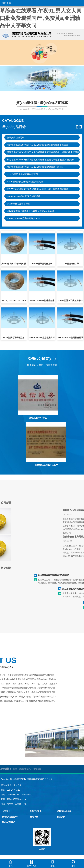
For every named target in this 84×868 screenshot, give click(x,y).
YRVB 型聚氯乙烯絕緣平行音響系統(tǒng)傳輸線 (30, 211)
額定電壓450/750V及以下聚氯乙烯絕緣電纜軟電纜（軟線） (35, 167)
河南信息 (37, 769)
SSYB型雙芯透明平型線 (19, 204)
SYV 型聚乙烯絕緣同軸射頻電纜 (22, 174)
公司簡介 (6, 811)
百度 (15, 769)
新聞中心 (34, 817)
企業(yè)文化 (36, 811)
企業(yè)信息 (25, 769)
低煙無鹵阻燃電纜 (16, 137)
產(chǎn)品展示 (64, 811)
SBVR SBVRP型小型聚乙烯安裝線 (24, 196)
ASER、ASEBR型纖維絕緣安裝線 (23, 218)
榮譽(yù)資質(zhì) (10, 817)
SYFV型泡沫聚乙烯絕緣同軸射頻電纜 (25, 182)
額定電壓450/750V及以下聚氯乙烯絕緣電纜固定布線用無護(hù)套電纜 (41, 160)
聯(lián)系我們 (9, 822)
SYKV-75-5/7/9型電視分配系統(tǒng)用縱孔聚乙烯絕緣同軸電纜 (38, 189)
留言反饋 (61, 817)
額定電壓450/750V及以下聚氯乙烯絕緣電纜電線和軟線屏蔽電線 (38, 145)
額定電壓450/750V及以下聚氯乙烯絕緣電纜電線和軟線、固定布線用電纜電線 (43, 153)
